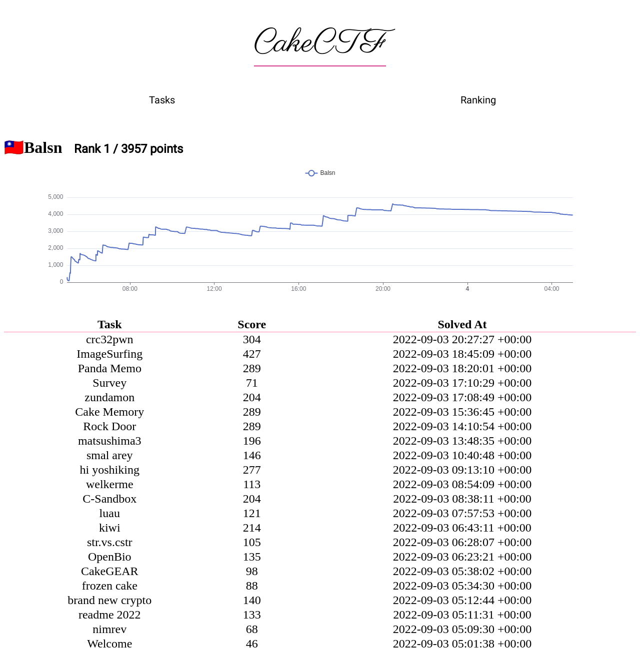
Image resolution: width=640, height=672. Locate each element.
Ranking (478, 100)
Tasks (162, 100)
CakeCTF (320, 43)
